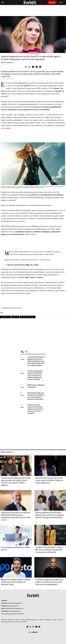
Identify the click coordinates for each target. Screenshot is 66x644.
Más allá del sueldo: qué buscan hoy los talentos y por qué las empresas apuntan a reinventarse (36, 396)
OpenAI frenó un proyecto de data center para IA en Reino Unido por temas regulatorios (49, 480)
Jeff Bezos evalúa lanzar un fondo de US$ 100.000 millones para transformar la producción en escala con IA (16, 516)
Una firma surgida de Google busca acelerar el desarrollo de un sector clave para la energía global (49, 582)
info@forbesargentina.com (12, 606)
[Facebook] (28, 627)
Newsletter (10, 620)
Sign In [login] (62, 2)
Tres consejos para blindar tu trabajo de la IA (15, 549)
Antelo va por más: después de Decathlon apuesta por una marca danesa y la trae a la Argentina (35, 409)
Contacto (17, 620)
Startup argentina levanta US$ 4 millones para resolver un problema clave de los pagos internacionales (50, 515)
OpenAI (15, 317)
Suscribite (52, 3)
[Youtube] (36, 627)
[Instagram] (33, 627)
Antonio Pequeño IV (7, 63)
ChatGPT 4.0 (6, 317)
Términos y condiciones (45, 620)
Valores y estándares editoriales (29, 620)
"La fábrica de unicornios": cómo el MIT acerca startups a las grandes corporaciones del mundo (49, 550)
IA (43, 125)
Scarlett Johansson (28, 317)
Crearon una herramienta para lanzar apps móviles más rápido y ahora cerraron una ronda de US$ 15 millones (16, 482)
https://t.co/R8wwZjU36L (42, 260)
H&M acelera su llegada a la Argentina (36, 386)
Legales (55, 620)
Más (35, 352)
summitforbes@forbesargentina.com (14, 609)
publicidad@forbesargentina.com (14, 603)
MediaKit (4, 620)
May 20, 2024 (32, 265)
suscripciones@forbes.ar (14, 611)
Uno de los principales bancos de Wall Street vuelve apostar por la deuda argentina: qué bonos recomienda (35, 375)
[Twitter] (30, 627)
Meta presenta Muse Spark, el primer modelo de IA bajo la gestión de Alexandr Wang (16, 582)
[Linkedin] (39, 627)
